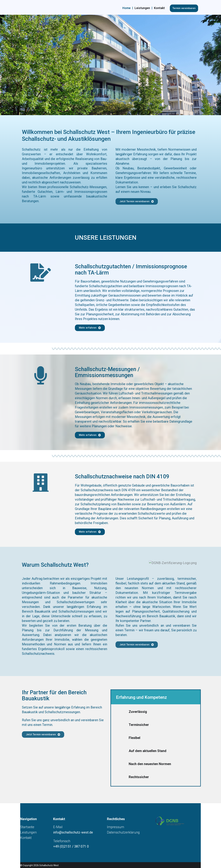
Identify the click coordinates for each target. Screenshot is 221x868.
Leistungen (142, 8)
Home (126, 8)
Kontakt (159, 8)
